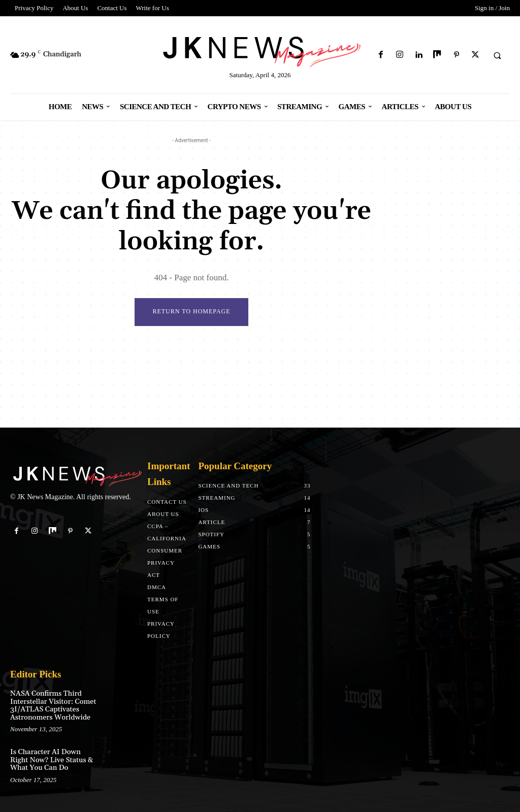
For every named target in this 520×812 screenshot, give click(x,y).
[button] (497, 55)
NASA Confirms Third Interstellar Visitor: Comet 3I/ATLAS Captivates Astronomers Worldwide (53, 705)
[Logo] (260, 50)
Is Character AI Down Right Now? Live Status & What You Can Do (51, 760)
